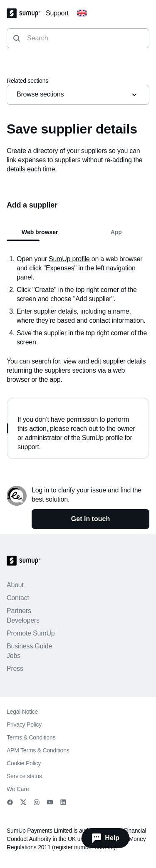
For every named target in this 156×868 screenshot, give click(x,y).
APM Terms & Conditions (38, 750)
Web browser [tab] (40, 232)
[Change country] (82, 13)
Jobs (14, 656)
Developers (23, 620)
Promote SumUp (31, 633)
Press (15, 669)
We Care (18, 789)
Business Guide (29, 646)
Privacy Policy (24, 725)
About (15, 585)
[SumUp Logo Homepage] (26, 13)
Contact (18, 598)
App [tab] (116, 232)
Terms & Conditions (31, 737)
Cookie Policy (24, 763)
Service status (24, 776)
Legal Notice (22, 712)
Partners (19, 611)
